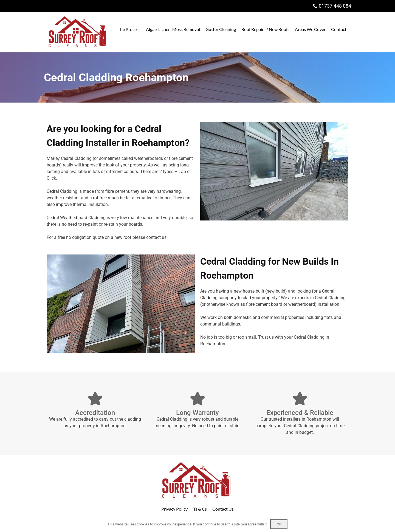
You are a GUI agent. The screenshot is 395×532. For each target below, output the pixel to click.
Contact (339, 29)
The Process (129, 29)
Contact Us (223, 509)
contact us (156, 237)
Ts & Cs (200, 509)
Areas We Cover (310, 29)
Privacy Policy (174, 509)
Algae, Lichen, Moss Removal (173, 29)
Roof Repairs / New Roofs (265, 29)
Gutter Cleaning (221, 29)
